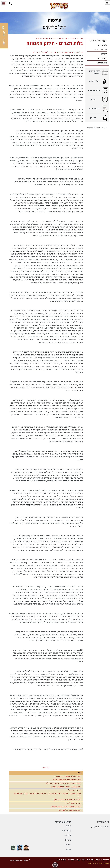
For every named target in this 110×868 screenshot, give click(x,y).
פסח (38, 38)
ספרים (68, 826)
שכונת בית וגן (102, 63)
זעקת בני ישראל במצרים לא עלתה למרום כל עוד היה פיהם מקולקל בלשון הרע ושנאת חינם (48, 795)
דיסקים (68, 845)
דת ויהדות (52, 38)
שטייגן (72, 38)
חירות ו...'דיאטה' (75, 790)
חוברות (68, 835)
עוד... (79, 773)
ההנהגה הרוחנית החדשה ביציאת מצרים (66, 807)
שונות (69, 849)
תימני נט (104, 54)
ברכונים (68, 840)
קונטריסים (67, 830)
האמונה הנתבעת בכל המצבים (70, 810)
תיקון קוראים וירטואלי (98, 41)
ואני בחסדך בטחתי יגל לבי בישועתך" (67, 800)
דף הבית (80, 38)
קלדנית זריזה (103, 822)
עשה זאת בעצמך (101, 50)
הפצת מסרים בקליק (100, 827)
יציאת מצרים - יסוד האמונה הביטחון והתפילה (64, 783)
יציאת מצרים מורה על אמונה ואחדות (67, 780)
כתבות (60, 38)
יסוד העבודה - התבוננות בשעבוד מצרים (66, 787)
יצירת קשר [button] (4, 36)
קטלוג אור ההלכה (63, 822)
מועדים (44, 38)
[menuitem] (97, 40)
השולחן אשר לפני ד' (73, 803)
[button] (11, 3)
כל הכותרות (103, 45)
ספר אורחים (102, 58)
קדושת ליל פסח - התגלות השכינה (68, 776)
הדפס (44, 768)
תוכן (66, 38)
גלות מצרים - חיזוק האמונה (55, 43)
